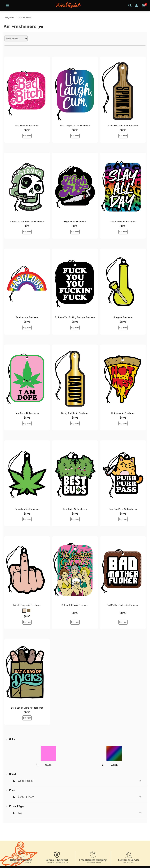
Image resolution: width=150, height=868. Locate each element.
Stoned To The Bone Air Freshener (27, 222)
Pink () (48, 765)
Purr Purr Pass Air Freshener (123, 509)
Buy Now (27, 136)
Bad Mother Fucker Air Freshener (123, 605)
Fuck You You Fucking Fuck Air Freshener (75, 318)
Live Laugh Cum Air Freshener (75, 126)
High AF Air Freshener (75, 222)
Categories (9, 17)
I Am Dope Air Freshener (27, 413)
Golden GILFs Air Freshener (75, 605)
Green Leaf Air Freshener (27, 509)
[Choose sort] (16, 39)
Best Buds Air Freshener (75, 509)
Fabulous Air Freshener (27, 318)
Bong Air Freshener (123, 318)
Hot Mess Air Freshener (123, 413)
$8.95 (27, 130)
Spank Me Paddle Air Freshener (123, 126)
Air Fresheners (24, 17)
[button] (24, 611)
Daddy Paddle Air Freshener (75, 413)
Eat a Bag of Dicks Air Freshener (27, 708)
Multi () (114, 765)
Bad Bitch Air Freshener (27, 126)
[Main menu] (7, 6)
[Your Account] (136, 5)
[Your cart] (144, 6)
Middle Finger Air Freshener (27, 605)
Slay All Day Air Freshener (123, 222)
